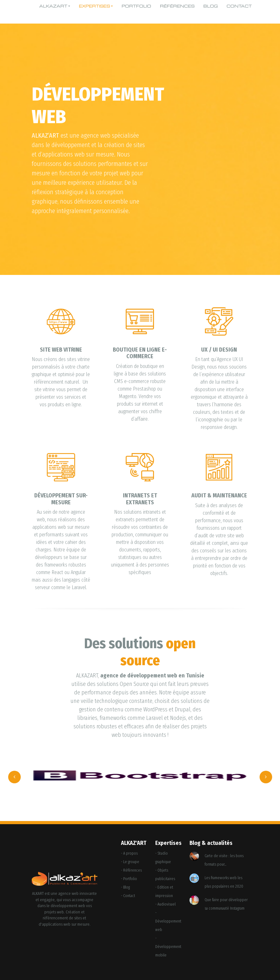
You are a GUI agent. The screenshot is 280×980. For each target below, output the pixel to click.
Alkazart (53, 6)
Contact (239, 6)
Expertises (94, 6)
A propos (130, 853)
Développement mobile (168, 951)
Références (177, 6)
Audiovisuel (167, 904)
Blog (211, 6)
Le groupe (131, 862)
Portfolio (136, 6)
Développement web (168, 925)
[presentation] (14, 777)
